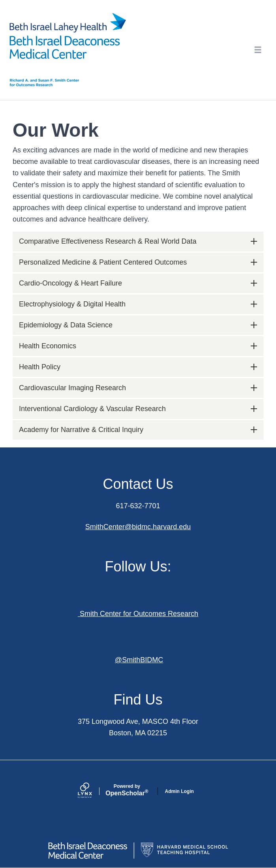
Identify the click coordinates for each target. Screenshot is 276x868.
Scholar (127, 790)
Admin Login (179, 791)
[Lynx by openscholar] (92, 791)
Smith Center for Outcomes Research (138, 614)
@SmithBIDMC (139, 660)
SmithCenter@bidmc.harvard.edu (138, 527)
